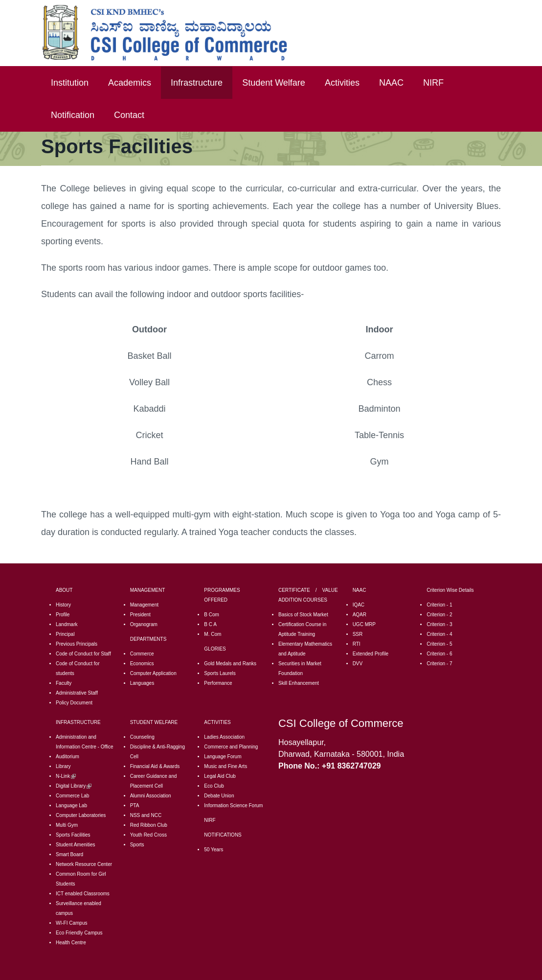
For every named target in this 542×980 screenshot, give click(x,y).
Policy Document (74, 703)
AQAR (360, 615)
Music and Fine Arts (226, 766)
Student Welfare (274, 83)
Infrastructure (197, 83)
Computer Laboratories (81, 815)
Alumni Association (151, 796)
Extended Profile (371, 654)
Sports (137, 845)
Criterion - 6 (439, 654)
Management (144, 605)
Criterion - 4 (439, 634)
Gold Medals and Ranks (230, 664)
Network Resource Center (84, 864)
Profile (63, 615)
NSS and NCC (146, 815)
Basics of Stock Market (303, 615)
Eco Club (214, 786)
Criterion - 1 (439, 605)
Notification (73, 115)
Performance (218, 683)
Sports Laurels (220, 673)
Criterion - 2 (439, 615)
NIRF (433, 83)
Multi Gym (67, 825)
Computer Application (153, 673)
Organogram (144, 624)
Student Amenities (76, 845)
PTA (135, 805)
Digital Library (74, 786)
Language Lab (71, 805)
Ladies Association (224, 737)
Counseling (142, 737)
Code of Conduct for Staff (83, 654)
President (140, 615)
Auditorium (68, 757)
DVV (358, 664)
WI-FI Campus (71, 923)
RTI (357, 644)
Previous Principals (77, 644)
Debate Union (219, 796)
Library (63, 766)
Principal (65, 634)
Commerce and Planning (231, 747)
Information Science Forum (233, 805)
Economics (142, 664)
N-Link (66, 776)
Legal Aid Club (220, 776)
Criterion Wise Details (450, 590)
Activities (342, 83)
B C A (210, 624)
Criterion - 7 (439, 664)
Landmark (67, 624)
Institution (70, 83)
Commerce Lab (72, 796)
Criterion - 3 (439, 624)
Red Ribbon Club (149, 825)
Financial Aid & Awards (155, 766)
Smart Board (69, 854)
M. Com (213, 634)
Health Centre (71, 943)
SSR (358, 634)
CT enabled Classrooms (83, 894)
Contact (129, 115)
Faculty (64, 683)
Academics (130, 83)
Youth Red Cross (148, 835)
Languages (142, 683)
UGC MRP (364, 624)
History (63, 605)
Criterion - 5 (439, 644)
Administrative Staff (77, 693)
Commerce (142, 654)
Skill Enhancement (299, 683)
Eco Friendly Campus (79, 933)
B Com (212, 615)
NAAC (391, 83)
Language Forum (223, 757)
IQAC (359, 605)
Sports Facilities (73, 835)
